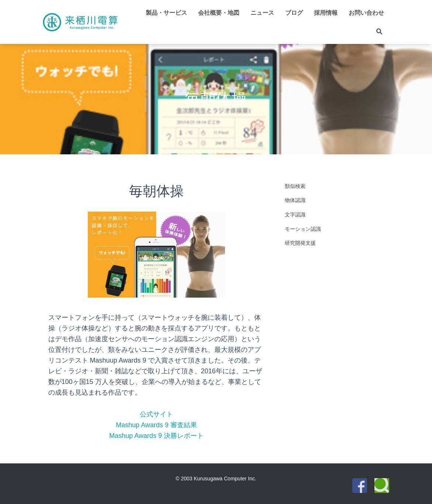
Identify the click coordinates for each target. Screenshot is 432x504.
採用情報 (326, 13)
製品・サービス (166, 13)
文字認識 (295, 215)
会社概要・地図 (219, 13)
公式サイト (156, 414)
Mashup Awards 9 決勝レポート (156, 436)
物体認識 (295, 200)
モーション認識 (303, 229)
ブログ (294, 13)
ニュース (262, 13)
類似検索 (295, 186)
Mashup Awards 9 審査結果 (156, 425)
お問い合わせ (366, 13)
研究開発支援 (300, 243)
